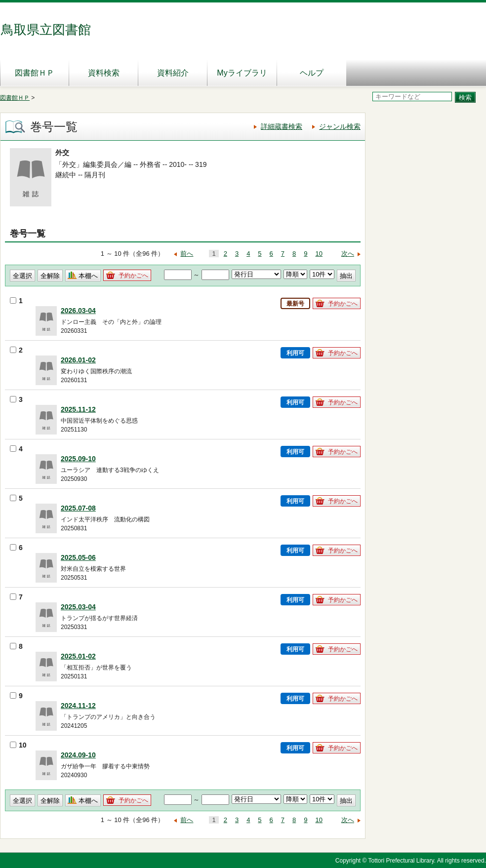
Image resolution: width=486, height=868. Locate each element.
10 (319, 254)
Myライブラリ (242, 73)
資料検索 (104, 73)
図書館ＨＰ (35, 73)
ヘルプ (312, 73)
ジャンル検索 (340, 126)
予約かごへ (133, 276)
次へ (348, 254)
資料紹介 (173, 73)
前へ (187, 254)
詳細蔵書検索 (282, 126)
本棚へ (88, 276)
